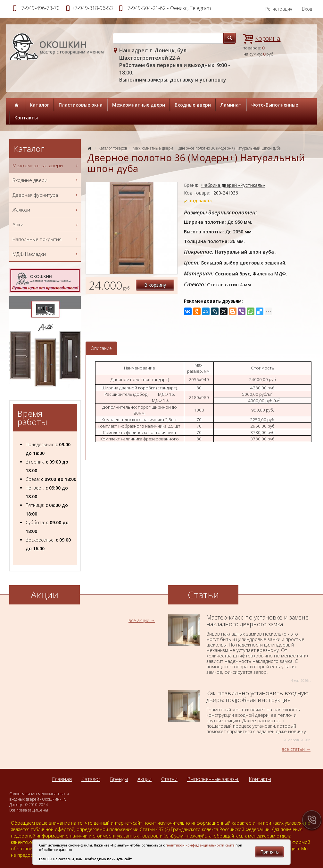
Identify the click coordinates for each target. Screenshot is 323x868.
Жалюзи (46, 210)
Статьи (169, 779)
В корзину (155, 285)
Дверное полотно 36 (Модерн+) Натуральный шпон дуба (230, 148)
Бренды (119, 779)
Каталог (39, 105)
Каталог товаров (113, 148)
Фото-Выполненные (275, 105)
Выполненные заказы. (213, 779)
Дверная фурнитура (46, 195)
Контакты (26, 118)
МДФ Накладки (46, 254)
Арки (46, 225)
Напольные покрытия (46, 239)
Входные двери (193, 105)
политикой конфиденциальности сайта (200, 845)
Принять (269, 852)
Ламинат (231, 105)
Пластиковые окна (81, 105)
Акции (145, 779)
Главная (62, 779)
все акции (139, 620)
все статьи (293, 749)
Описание (101, 348)
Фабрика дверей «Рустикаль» (233, 185)
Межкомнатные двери (139, 105)
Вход (307, 9)
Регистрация (279, 9)
